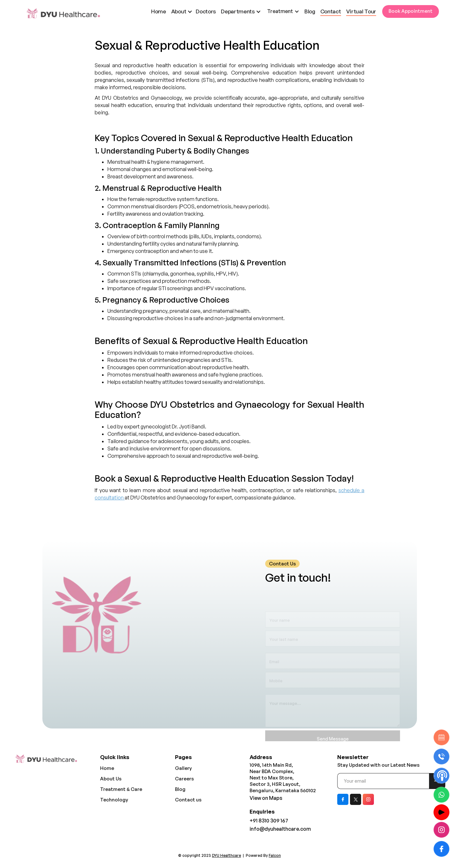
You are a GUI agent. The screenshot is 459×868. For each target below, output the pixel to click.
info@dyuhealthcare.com (280, 829)
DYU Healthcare (226, 855)
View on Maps (266, 798)
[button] (184, 11)
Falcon (275, 855)
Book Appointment (411, 11)
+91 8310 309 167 (269, 821)
